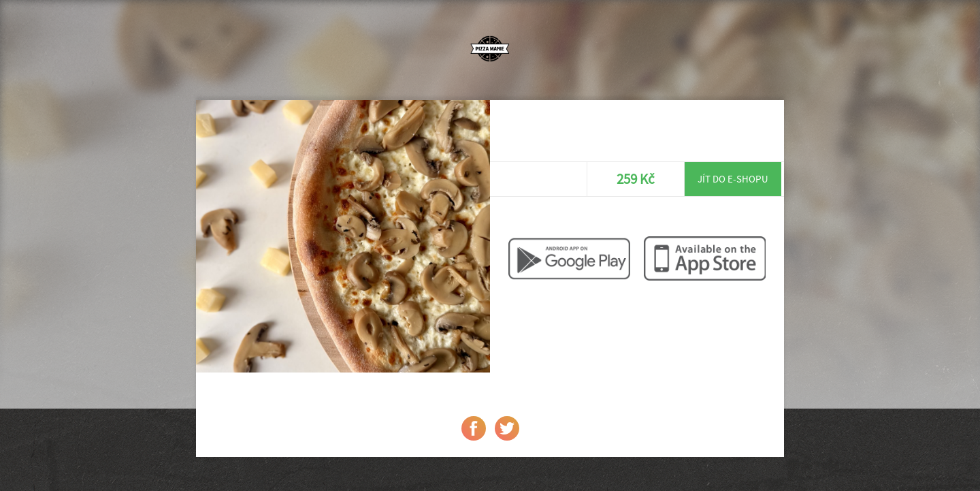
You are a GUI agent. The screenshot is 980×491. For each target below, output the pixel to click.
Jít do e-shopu (733, 179)
